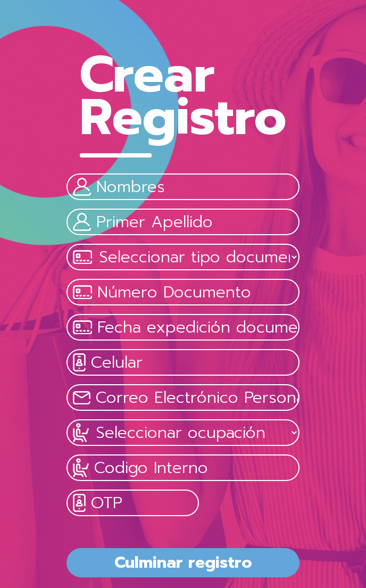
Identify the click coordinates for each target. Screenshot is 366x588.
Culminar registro (183, 562)
